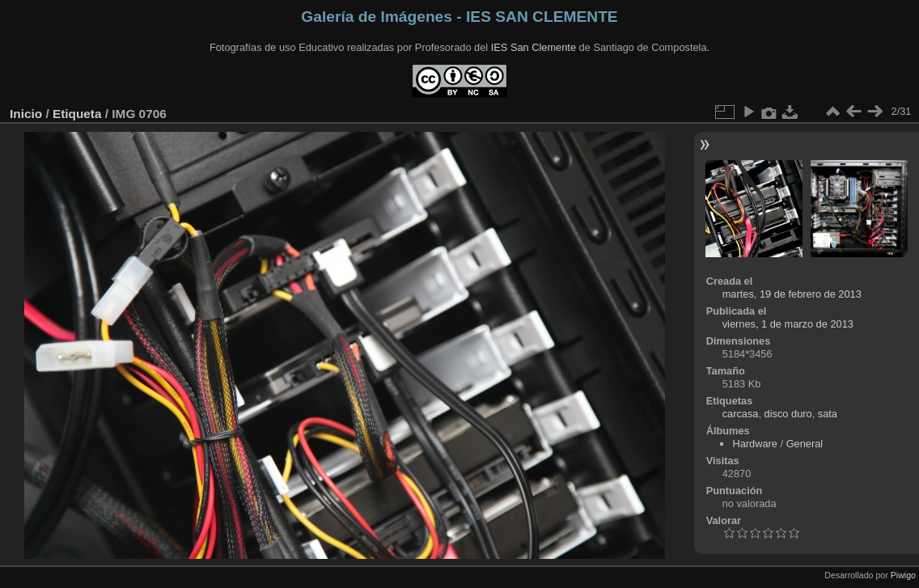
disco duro (788, 414)
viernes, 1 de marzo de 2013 (788, 324)
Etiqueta (77, 114)
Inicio (26, 114)
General (805, 444)
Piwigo (903, 575)
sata (828, 414)
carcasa (741, 414)
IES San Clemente (534, 47)
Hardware (754, 444)
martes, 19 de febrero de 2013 (792, 294)
